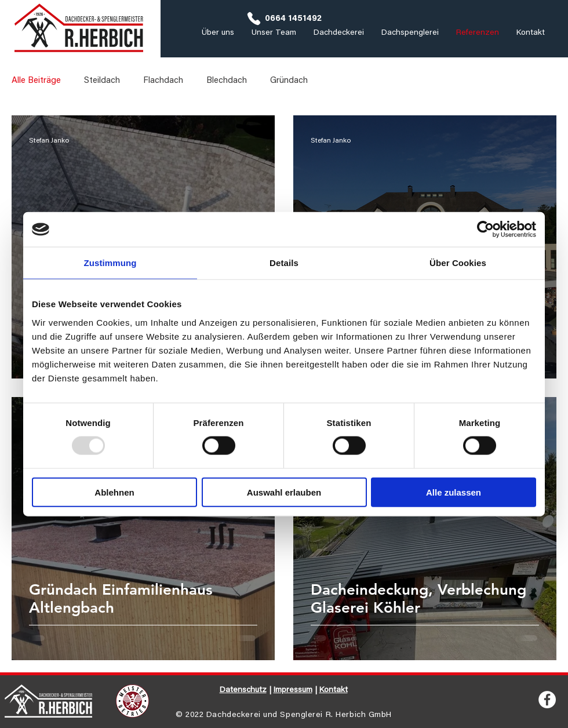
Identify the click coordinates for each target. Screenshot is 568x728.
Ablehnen (114, 492)
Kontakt (334, 690)
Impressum (293, 690)
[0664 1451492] (284, 19)
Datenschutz (243, 690)
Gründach (289, 81)
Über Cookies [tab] (458, 263)
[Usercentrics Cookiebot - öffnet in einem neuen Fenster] (485, 230)
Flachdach (163, 81)
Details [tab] (284, 263)
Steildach (102, 81)
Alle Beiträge (36, 81)
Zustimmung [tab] (110, 263)
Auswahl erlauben (284, 492)
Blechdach (227, 81)
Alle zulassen (454, 492)
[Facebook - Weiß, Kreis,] (547, 700)
